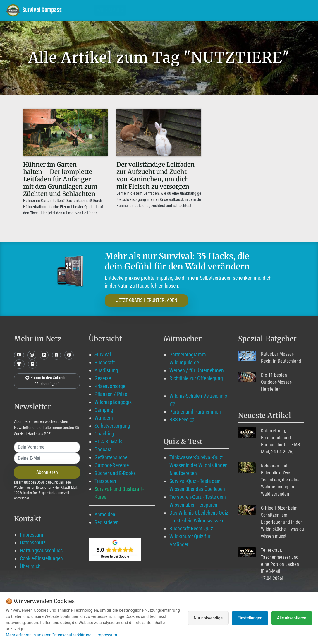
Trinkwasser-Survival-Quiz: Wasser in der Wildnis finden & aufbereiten (198, 465)
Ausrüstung (106, 370)
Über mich (30, 566)
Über (248, 10)
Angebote (220, 10)
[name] (47, 447)
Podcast (103, 449)
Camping (104, 410)
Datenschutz (33, 543)
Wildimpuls (110, 10)
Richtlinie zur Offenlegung (196, 378)
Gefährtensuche (111, 457)
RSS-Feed (179, 420)
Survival (103, 355)
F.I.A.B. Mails (108, 441)
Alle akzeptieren (292, 618)
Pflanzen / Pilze (111, 394)
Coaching (104, 434)
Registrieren (107, 522)
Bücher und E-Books (115, 473)
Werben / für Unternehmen (197, 370)
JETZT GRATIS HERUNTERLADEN (147, 300)
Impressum (32, 535)
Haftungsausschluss (41, 550)
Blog (190, 10)
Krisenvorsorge (110, 386)
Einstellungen (250, 618)
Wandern (104, 418)
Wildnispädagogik (113, 402)
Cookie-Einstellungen (41, 558)
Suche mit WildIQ (286, 10)
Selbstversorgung (112, 426)
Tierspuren (105, 481)
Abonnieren (47, 472)
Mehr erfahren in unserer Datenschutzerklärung (49, 635)
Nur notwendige (208, 618)
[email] (47, 458)
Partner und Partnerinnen (195, 412)
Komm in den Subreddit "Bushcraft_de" (47, 381)
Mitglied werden (153, 10)
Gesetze (103, 378)
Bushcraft (105, 362)
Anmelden (105, 514)
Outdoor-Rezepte (112, 465)
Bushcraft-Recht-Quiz (191, 528)
